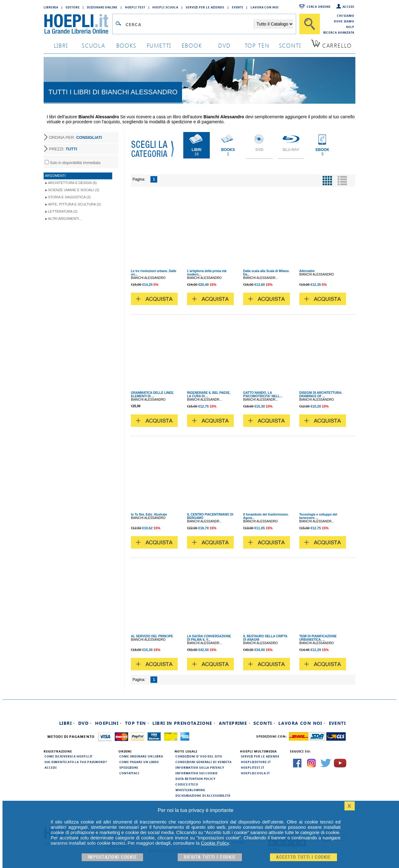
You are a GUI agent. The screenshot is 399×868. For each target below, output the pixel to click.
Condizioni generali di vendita (204, 762)
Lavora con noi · (302, 723)
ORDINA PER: (75, 137)
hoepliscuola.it (255, 773)
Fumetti (159, 45)
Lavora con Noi (265, 7)
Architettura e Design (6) (72, 183)
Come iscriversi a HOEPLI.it (69, 756)
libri (61, 45)
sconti (290, 45)
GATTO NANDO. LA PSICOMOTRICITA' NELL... (263, 394)
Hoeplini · (108, 723)
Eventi (238, 7)
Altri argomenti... (65, 219)
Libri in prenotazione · (184, 723)
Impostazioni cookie (113, 857)
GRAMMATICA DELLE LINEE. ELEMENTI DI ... (153, 394)
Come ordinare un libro (141, 756)
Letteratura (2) (63, 211)
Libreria (51, 7)
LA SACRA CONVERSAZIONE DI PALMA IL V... (209, 638)
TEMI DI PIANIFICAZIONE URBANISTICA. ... (318, 638)
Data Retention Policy (195, 779)
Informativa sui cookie (197, 773)
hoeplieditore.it (256, 762)
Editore (73, 7)
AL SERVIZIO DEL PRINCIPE (152, 636)
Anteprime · (235, 723)
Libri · (67, 723)
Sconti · (264, 723)
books (126, 45)
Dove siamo (344, 21)
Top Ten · (137, 723)
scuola (94, 45)
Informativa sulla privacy (200, 767)
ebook (192, 45)
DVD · (85, 723)
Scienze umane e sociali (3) (74, 190)
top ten (257, 45)
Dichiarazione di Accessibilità (203, 795)
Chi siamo (346, 16)
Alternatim (307, 271)
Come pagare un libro (139, 762)
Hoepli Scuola (165, 7)
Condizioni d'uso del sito (199, 756)
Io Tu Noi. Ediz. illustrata (149, 514)
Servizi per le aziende (205, 7)
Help (350, 27)
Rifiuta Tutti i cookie (210, 857)
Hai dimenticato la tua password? (76, 762)
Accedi (349, 7)
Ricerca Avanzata (339, 32)
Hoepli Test (135, 7)
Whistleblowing (190, 790)
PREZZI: (63, 149)
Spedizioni (129, 767)
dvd (224, 45)
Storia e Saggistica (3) (69, 197)
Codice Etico (187, 784)
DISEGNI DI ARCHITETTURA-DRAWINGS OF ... (321, 394)
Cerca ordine (319, 7)
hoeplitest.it (253, 767)
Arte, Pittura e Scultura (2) (75, 204)
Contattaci (129, 773)
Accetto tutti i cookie (303, 857)
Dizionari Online (102, 7)
